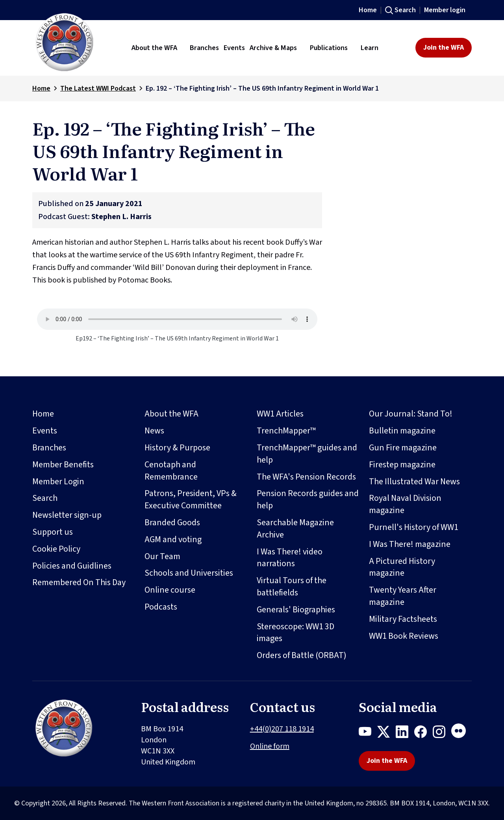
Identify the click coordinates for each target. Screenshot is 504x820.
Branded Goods (172, 522)
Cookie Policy (56, 549)
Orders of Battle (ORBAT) (302, 655)
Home (368, 10)
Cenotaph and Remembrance (171, 471)
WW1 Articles (280, 414)
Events (45, 431)
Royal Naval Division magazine (405, 504)
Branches (49, 448)
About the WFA (171, 414)
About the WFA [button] (154, 48)
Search (405, 10)
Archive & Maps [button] (273, 48)
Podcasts (161, 607)
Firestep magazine (402, 465)
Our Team (162, 556)
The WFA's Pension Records (306, 477)
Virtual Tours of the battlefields (292, 587)
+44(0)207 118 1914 (282, 729)
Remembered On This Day (79, 582)
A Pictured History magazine (402, 567)
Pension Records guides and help (308, 499)
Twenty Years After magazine (403, 596)
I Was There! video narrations (290, 558)
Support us (53, 532)
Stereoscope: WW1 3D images (296, 633)
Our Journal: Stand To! (411, 414)
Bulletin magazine (402, 431)
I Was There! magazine (410, 544)
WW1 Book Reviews (404, 636)
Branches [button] (204, 48)
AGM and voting (173, 539)
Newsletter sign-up (67, 515)
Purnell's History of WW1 (414, 527)
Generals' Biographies (296, 610)
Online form (270, 746)
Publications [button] (329, 48)
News (154, 431)
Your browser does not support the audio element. (177, 319)
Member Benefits (63, 465)
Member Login (58, 482)
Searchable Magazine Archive (295, 529)
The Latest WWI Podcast (98, 88)
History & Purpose (177, 448)
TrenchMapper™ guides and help (307, 454)
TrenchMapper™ (286, 431)
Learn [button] (370, 48)
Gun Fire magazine (403, 448)
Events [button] (234, 48)
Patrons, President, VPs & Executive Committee (191, 499)
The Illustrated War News (414, 482)
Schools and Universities (189, 573)
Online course (170, 590)
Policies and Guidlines (72, 566)
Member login (445, 10)
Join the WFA (444, 47)
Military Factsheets (403, 619)
